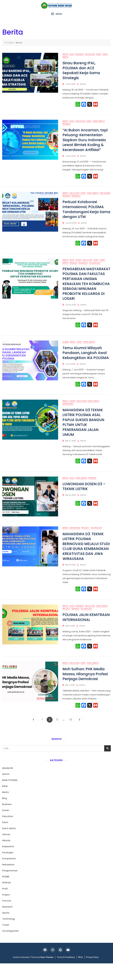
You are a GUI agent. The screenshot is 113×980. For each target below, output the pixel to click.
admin (83, 84)
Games (6, 851)
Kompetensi (9, 875)
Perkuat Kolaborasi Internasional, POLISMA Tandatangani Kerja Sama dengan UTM (86, 213)
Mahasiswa (68, 413)
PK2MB (6, 893)
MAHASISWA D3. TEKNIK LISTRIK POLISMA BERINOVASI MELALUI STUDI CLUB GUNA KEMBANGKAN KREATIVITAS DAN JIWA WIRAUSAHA (86, 559)
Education (90, 54)
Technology (95, 268)
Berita (65, 54)
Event (99, 54)
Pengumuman (10, 887)
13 (72, 736)
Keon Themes (47, 974)
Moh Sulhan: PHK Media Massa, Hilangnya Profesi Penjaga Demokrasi (85, 691)
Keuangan (8, 869)
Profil (5, 905)
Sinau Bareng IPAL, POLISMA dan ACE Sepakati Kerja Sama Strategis (81, 70)
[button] (56, 14)
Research (76, 200)
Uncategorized (10, 947)
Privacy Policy (92, 974)
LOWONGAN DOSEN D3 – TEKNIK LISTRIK (84, 498)
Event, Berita (99, 123)
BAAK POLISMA (10, 797)
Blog (72, 54)
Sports (6, 929)
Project (85, 541)
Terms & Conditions (66, 974)
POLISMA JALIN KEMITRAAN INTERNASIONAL (86, 632)
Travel (6, 941)
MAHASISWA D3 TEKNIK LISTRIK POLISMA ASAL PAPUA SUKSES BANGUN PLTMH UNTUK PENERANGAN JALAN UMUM (83, 431)
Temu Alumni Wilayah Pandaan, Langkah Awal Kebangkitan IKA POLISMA (86, 360)
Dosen (78, 266)
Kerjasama (105, 197)
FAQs (80, 974)
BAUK (5, 803)
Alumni (66, 349)
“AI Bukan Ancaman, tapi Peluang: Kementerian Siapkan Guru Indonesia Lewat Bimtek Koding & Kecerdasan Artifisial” (85, 142)
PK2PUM (6, 899)
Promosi (66, 126)
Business (80, 54)
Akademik (8, 785)
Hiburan (6, 857)
